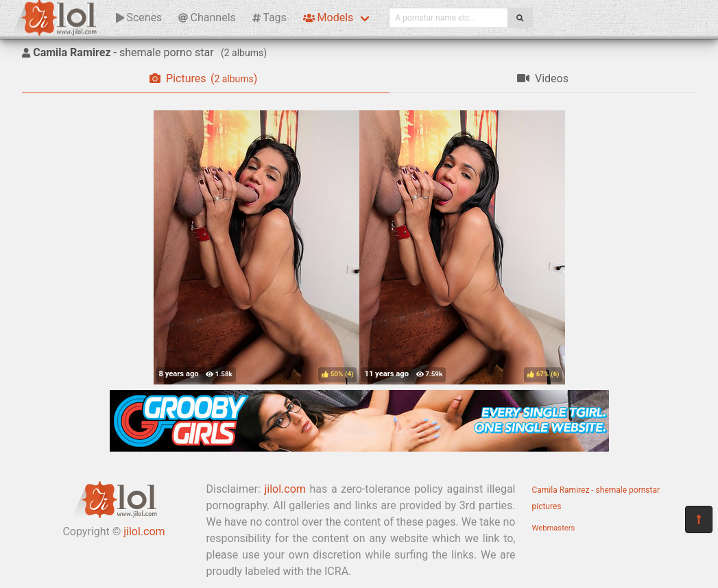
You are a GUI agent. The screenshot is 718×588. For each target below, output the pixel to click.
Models (328, 17)
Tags (270, 17)
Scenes (139, 17)
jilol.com (144, 531)
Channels (207, 17)
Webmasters (554, 528)
